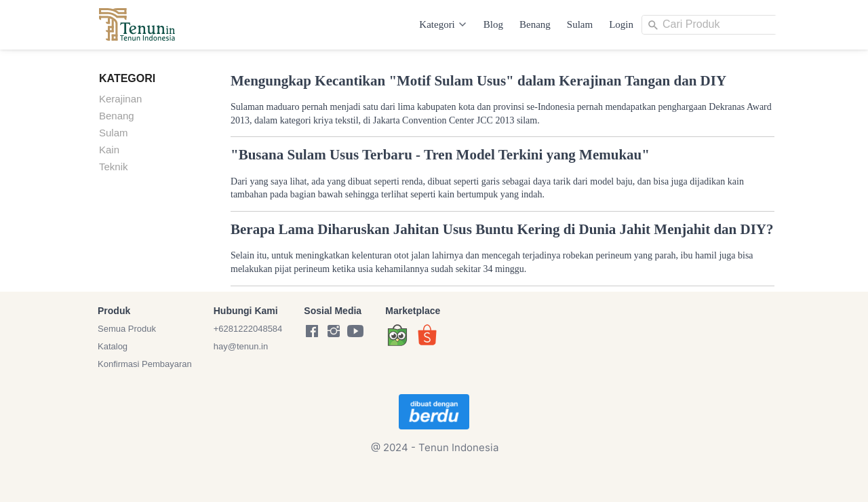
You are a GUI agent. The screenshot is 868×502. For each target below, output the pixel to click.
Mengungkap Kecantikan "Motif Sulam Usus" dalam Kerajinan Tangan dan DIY (478, 81)
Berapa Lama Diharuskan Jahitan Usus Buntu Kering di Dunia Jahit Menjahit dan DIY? (502, 229)
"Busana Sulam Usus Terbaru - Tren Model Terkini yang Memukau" (440, 155)
